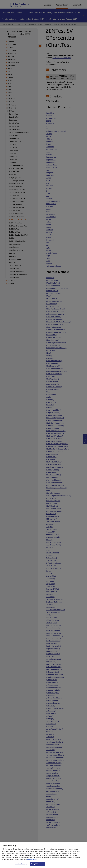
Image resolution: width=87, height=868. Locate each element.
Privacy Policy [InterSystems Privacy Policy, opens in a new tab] (32, 862)
